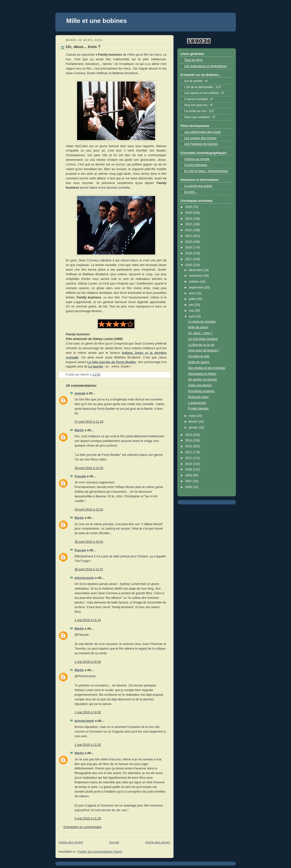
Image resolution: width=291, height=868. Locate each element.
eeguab (80, 393)
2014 (189, 440)
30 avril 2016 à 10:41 (89, 542)
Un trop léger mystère (203, 339)
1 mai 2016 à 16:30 (88, 712)
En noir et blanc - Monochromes (206, 171)
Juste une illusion (200, 385)
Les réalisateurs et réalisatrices (206, 66)
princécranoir (85, 578)
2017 (189, 259)
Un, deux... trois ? (200, 333)
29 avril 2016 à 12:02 (89, 510)
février (194, 422)
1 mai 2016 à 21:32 (88, 745)
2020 (189, 242)
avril (192, 317)
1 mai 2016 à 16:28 (88, 662)
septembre (196, 287)
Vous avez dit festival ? (204, 350)
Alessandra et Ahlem (202, 374)
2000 (189, 487)
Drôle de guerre (199, 362)
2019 (189, 247)
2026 (189, 207)
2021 (189, 236)
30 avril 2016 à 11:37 (89, 569)
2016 (189, 265)
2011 (189, 458)
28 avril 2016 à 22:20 (89, 468)
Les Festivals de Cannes (201, 144)
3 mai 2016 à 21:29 (88, 818)
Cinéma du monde (197, 159)
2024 (189, 219)
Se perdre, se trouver (202, 379)
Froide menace (198, 408)
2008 (189, 475)
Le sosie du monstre (202, 322)
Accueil (114, 842)
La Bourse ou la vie (201, 345)
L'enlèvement (197, 403)
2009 (189, 470)
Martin (79, 430)
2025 (189, 213)
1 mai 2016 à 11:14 (88, 620)
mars (193, 416)
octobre (194, 282)
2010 (189, 464)
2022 (189, 230)
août (192, 293)
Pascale (80, 476)
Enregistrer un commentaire (83, 827)
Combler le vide (199, 356)
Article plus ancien (158, 842)
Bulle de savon (198, 327)
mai (192, 311)
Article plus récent (71, 842)
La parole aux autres (198, 186)
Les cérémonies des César (203, 132)
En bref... (191, 192)
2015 (189, 435)
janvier (194, 428)
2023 (189, 224)
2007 (189, 481)
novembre (196, 276)
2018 (189, 253)
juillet (193, 299)
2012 (189, 452)
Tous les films (194, 60)
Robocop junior (198, 397)
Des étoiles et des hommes (207, 368)
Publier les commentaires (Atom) (100, 852)
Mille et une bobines (97, 21)
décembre (196, 270)
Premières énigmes (201, 391)
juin (192, 305)
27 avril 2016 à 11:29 (89, 422)
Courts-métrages (196, 165)
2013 (189, 446)
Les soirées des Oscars (201, 138)
